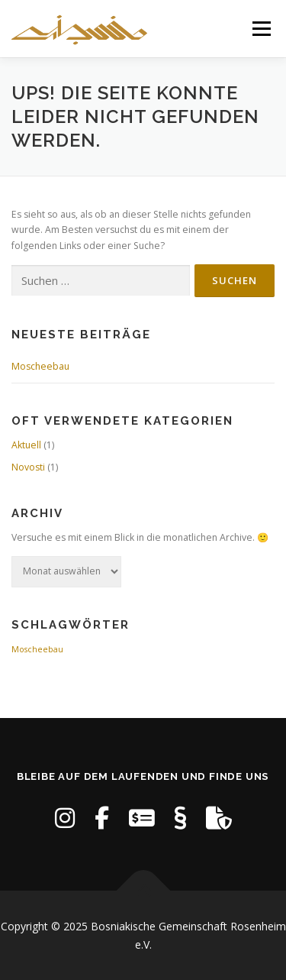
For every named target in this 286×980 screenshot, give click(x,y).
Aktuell (26, 445)
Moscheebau (40, 366)
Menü (260, 29)
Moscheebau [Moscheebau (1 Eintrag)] (37, 649)
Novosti (28, 467)
